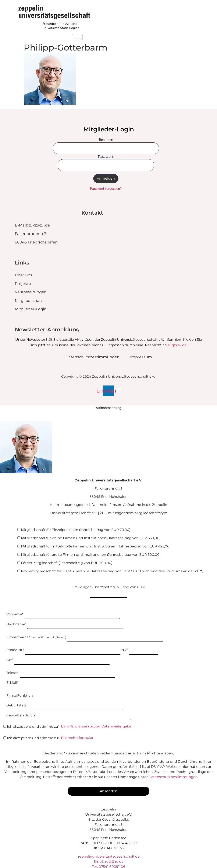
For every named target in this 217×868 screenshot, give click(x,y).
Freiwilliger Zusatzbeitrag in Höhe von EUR (108, 590)
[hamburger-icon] (77, 37)
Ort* (58, 652)
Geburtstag (64, 694)
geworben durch (69, 703)
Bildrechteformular (77, 724)
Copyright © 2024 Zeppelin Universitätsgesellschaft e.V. (108, 377)
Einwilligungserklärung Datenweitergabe (96, 713)
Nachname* (65, 619)
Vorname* (63, 610)
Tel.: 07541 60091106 (109, 853)
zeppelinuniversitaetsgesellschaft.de (109, 843)
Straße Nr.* (63, 643)
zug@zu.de (177, 345)
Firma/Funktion (68, 685)
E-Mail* (61, 673)
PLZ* (139, 643)
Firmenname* (84, 631)
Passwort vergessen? (106, 189)
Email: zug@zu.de (108, 848)
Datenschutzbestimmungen (173, 763)
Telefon (61, 664)
